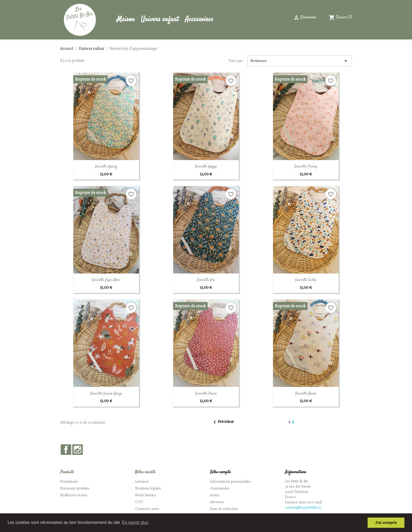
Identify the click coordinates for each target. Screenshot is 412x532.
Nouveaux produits (75, 488)
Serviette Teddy (306, 280)
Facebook (66, 450)
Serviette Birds (306, 394)
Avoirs (215, 495)
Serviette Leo (206, 280)
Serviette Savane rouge (106, 394)
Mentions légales (148, 488)
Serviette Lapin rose (106, 280)
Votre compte (220, 472)
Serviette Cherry (306, 167)
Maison (126, 20)
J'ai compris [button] (386, 523)
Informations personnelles (230, 481)
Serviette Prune (206, 394)
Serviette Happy (206, 167)
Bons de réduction (224, 509)
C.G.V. (139, 502)
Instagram (78, 450)
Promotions (69, 481)
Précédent (223, 422)
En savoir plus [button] (135, 522)
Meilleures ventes (74, 495)
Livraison (142, 481)
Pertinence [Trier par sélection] (300, 61)
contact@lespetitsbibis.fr (303, 507)
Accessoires (199, 20)
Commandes (220, 488)
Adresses (217, 502)
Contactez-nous (147, 509)
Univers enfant (160, 20)
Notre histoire (146, 495)
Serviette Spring (106, 167)
